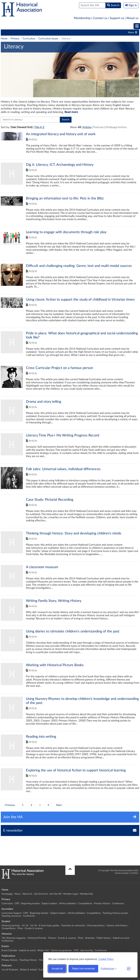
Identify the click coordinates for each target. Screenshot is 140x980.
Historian (106, 26)
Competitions (107, 32)
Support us (117, 18)
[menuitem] (10, 26)
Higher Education (79, 26)
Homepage (7, 894)
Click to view (70, 146)
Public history (104, 938)
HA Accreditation (85, 32)
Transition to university (73, 926)
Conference (118, 904)
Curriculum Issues (48, 39)
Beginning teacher (39, 32)
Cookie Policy (106, 959)
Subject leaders (62, 32)
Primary (10, 26)
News (18, 894)
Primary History (102, 904)
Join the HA (55, 894)
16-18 (33, 926)
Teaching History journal (115, 913)
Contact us (100, 18)
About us (132, 18)
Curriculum (9, 32)
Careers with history (117, 926)
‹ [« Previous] (4, 805)
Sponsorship (87, 950)
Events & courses (34, 928)
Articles (87, 127)
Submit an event (121, 938)
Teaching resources (11, 916)
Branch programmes (62, 950)
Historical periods (11, 926)
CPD (22, 32)
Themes (52, 938)
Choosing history (96, 926)
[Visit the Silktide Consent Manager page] (129, 969)
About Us (27, 894)
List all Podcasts (10, 970)
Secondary (32, 26)
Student (53, 26)
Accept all (57, 969)
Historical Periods (37, 938)
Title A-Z (39, 127)
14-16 (25, 926)
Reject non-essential (83, 969)
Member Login (71, 894)
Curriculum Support (11, 913)
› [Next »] (62, 805)
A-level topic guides (49, 926)
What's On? (43, 950)
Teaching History (28, 960)
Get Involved (41, 894)
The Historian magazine (14, 938)
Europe (42, 970)
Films (20, 928)
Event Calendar (9, 950)
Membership (82, 18)
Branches (90, 938)
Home (4, 39)
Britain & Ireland (28, 970)
